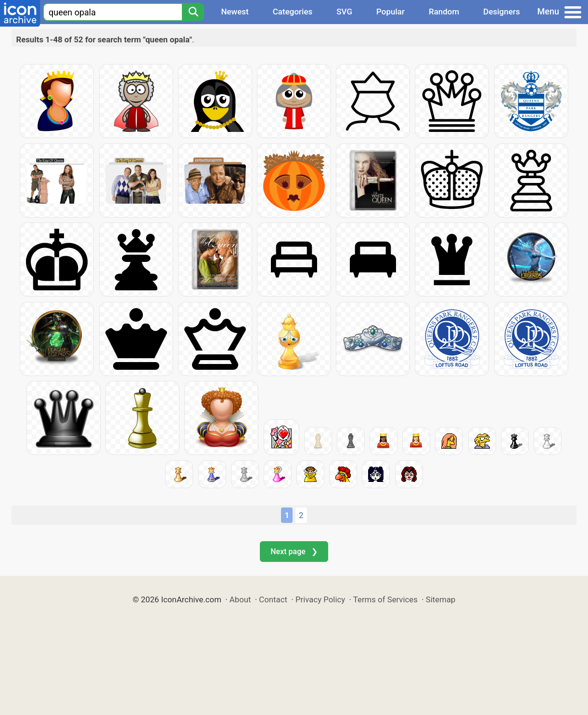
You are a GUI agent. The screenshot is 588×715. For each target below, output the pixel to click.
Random (444, 12)
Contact (273, 599)
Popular (390, 12)
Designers (501, 12)
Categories (293, 12)
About (240, 599)
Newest (235, 12)
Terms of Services (385, 599)
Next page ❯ (294, 552)
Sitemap (441, 599)
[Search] (193, 12)
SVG (344, 12)
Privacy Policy (320, 599)
